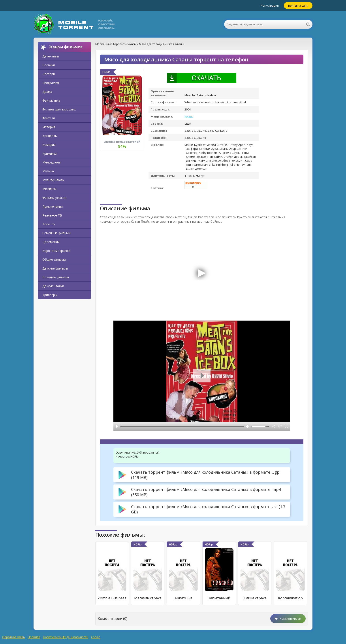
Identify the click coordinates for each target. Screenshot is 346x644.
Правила (34, 637)
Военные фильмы (56, 277)
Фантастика (51, 100)
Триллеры (50, 295)
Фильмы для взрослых (59, 109)
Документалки (53, 286)
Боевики (49, 65)
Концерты (50, 136)
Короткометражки (56, 251)
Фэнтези (49, 118)
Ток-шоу (49, 224)
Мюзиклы (49, 189)
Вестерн (49, 74)
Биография (51, 83)
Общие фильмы (54, 259)
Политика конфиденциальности (66, 637)
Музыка (48, 171)
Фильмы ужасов (54, 198)
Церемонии (51, 242)
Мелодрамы (51, 162)
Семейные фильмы (56, 233)
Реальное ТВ (52, 215)
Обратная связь (14, 637)
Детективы (51, 56)
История (49, 127)
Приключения (53, 206)
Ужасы (189, 116)
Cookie (96, 637)
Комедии (49, 145)
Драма (47, 92)
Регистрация (270, 6)
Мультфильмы (53, 180)
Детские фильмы (55, 268)
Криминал (50, 153)
